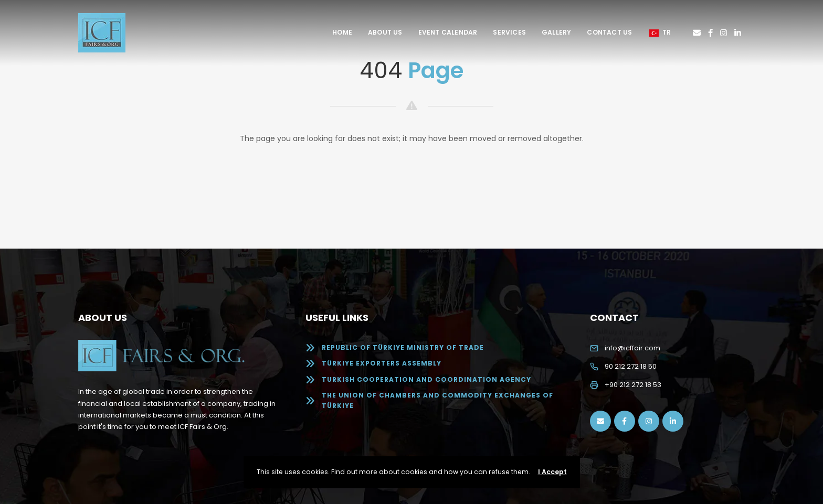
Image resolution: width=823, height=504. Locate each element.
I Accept (552, 472)
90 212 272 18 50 (631, 366)
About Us (385, 32)
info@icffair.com (632, 348)
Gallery (556, 32)
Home (342, 32)
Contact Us (609, 32)
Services (509, 32)
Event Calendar (448, 32)
